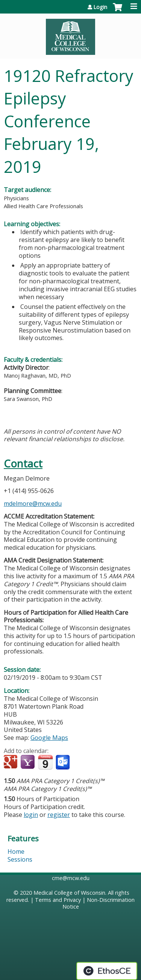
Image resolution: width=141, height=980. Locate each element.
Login (100, 7)
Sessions (20, 859)
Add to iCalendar (45, 762)
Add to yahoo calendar (28, 762)
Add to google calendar (11, 762)
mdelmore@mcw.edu (33, 504)
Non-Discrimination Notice (99, 903)
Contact (23, 464)
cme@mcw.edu (71, 878)
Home (16, 851)
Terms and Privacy (58, 900)
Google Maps (49, 738)
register (59, 815)
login (31, 815)
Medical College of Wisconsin (69, 893)
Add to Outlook (63, 762)
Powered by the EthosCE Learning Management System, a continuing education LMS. (107, 971)
